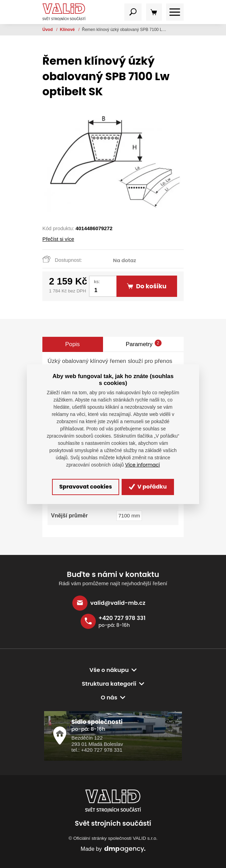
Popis (72, 344)
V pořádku (148, 487)
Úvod (48, 30)
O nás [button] (109, 698)
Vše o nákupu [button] (109, 670)
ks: (97, 282)
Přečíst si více (58, 239)
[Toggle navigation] (133, 12)
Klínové (68, 30)
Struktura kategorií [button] (109, 684)
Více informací (142, 465)
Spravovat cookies (86, 487)
